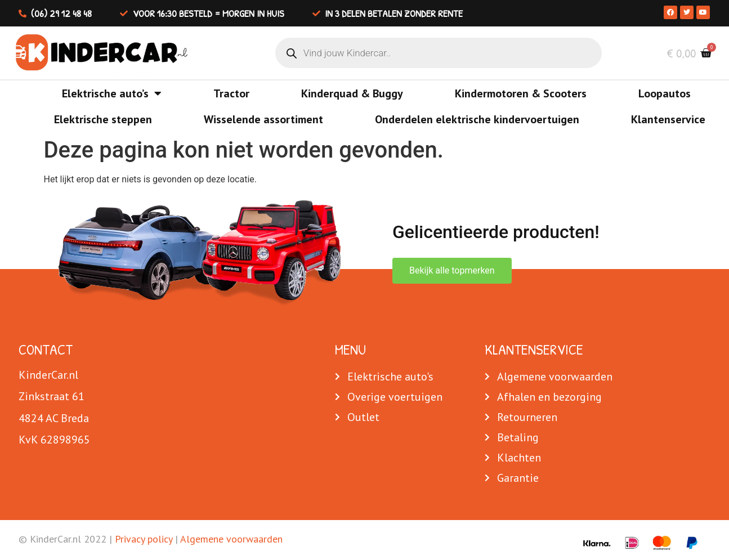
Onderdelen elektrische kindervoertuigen (477, 119)
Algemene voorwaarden (231, 539)
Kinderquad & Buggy (352, 93)
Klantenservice (668, 119)
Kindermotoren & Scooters (521, 93)
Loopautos (665, 93)
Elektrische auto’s (112, 93)
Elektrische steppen (103, 119)
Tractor (231, 93)
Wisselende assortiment (263, 119)
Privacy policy (144, 539)
